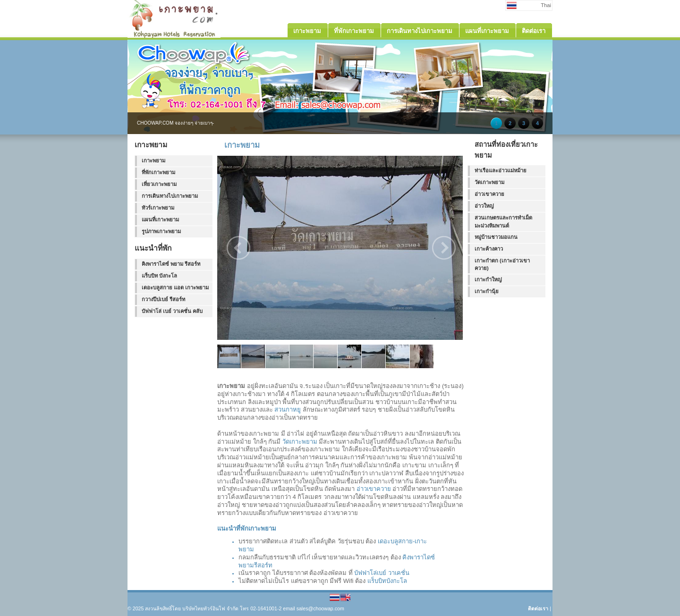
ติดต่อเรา (538, 608)
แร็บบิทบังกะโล (387, 581)
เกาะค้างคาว (489, 249)
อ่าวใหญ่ (484, 206)
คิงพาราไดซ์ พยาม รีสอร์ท (171, 264)
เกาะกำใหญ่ (488, 279)
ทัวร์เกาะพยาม (158, 208)
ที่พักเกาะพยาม (158, 172)
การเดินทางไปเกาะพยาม (170, 196)
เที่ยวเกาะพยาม (159, 184)
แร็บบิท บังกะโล (159, 276)
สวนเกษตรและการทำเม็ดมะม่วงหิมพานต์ (503, 222)
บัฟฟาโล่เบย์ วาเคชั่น (382, 573)
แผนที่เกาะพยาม (160, 219)
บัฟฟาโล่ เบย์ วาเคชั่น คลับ (172, 311)
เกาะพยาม (153, 160)
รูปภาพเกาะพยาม (161, 231)
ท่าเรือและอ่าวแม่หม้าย (501, 170)
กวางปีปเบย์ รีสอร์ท (163, 299)
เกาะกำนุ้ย (487, 291)
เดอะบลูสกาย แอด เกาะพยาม (175, 287)
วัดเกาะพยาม (300, 442)
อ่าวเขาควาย (374, 489)
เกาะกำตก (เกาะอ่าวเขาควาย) (502, 265)
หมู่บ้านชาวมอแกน (496, 237)
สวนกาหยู (288, 409)
